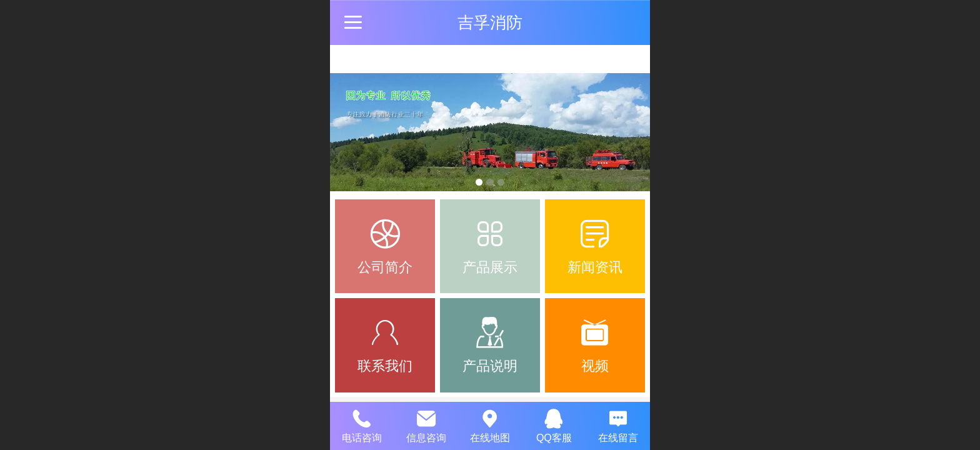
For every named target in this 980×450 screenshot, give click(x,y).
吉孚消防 (490, 22)
